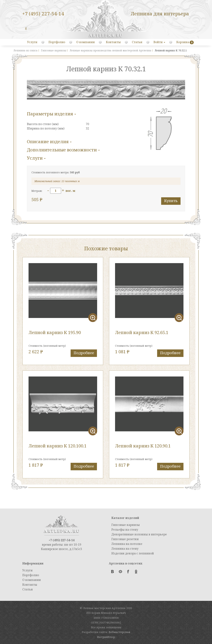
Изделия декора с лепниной (133, 553)
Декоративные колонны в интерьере (139, 534)
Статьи (137, 42)
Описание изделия (49, 141)
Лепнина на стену (125, 549)
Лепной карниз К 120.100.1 (58, 446)
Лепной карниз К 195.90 (55, 332)
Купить (171, 201)
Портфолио (57, 42)
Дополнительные (63, 150)
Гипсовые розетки (125, 539)
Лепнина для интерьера (160, 14)
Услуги (32, 42)
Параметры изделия (51, 114)
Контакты (113, 42)
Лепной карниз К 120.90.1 (143, 446)
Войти (159, 42)
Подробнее (84, 353)
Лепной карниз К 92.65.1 (142, 332)
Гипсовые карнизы (126, 525)
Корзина (183, 42)
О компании (86, 42)
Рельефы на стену (125, 530)
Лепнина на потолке (127, 544)
